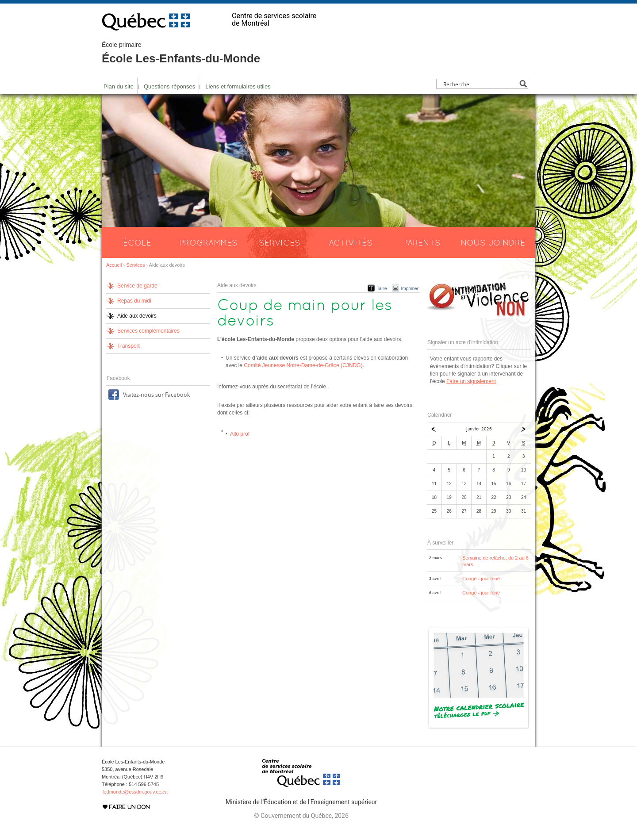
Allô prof (240, 434)
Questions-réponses (169, 86)
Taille (382, 289)
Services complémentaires (148, 331)
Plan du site (119, 86)
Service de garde (137, 286)
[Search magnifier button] (523, 84)
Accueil (114, 265)
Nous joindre (493, 242)
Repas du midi (134, 301)
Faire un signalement (471, 381)
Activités (351, 242)
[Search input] (480, 84)
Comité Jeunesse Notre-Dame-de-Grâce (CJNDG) (303, 365)
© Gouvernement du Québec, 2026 (301, 816)
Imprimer (410, 289)
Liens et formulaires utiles (238, 86)
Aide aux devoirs (137, 316)
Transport (129, 346)
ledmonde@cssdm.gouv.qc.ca (135, 792)
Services (280, 242)
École (137, 242)
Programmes (208, 242)
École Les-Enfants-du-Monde (181, 53)
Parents (422, 242)
